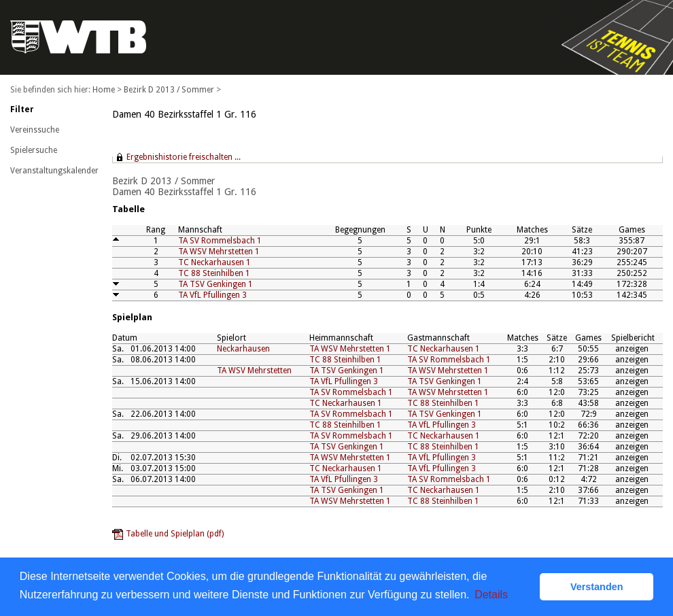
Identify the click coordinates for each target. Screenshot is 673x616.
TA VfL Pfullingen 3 (212, 295)
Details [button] (491, 595)
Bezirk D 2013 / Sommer (169, 90)
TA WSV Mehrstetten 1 (219, 252)
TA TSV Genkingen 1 (215, 284)
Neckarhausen (243, 349)
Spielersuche (34, 150)
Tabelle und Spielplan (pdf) (175, 534)
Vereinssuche (35, 130)
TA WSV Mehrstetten (254, 371)
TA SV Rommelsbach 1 (220, 241)
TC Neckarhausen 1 (214, 262)
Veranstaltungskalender (54, 171)
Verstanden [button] (597, 587)
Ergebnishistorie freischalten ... (184, 157)
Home (104, 90)
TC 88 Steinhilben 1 (214, 273)
